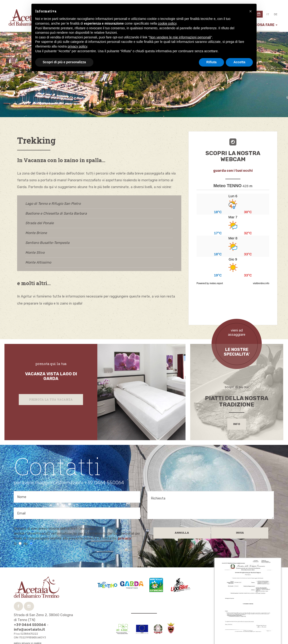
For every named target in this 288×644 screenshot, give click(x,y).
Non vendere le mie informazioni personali (180, 37)
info (237, 410)
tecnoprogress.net (38, 633)
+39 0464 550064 (30, 611)
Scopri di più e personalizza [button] (64, 62)
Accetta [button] (239, 62)
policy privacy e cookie (28, 630)
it (268, 14)
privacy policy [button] (78, 46)
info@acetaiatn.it (29, 616)
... (233, 236)
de (276, 14)
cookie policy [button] (167, 23)
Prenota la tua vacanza (51, 386)
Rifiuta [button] (212, 62)
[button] (250, 11)
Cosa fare (266, 25)
